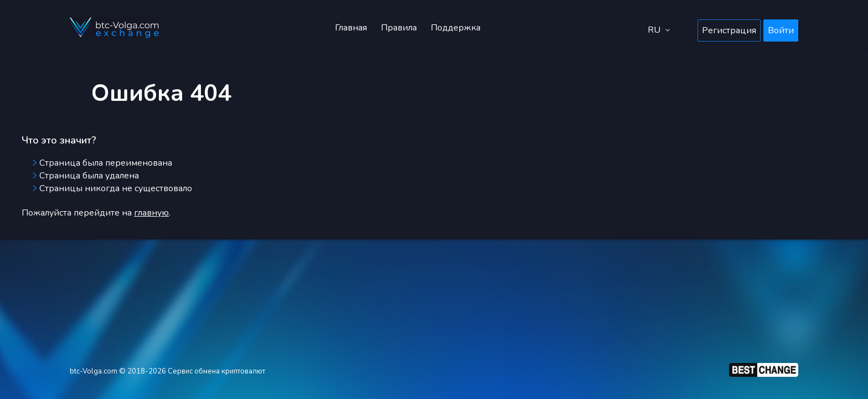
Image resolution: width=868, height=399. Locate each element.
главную (151, 213)
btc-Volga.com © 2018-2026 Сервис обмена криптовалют (167, 371)
